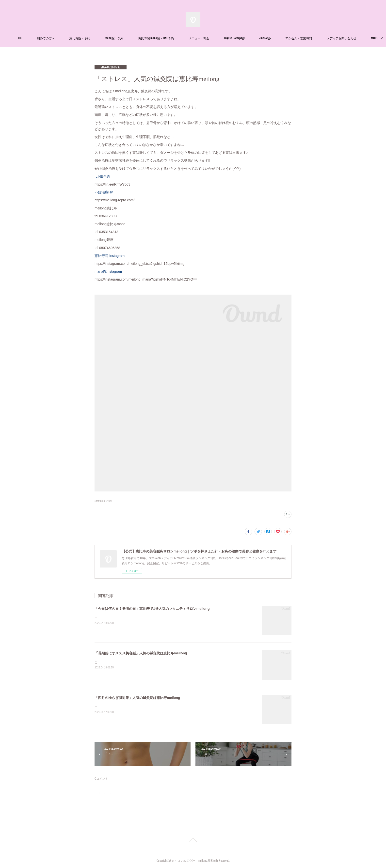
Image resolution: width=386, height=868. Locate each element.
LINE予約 (102, 176)
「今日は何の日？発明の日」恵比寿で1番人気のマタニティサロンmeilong (152, 609)
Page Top (193, 841)
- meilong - (280, 38)
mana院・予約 (129, 38)
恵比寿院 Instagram (110, 256)
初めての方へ (61, 38)
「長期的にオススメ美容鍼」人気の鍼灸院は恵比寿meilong (141, 653)
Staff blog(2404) (103, 501)
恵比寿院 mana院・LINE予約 (171, 38)
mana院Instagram (108, 271)
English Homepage (250, 38)
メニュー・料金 (214, 38)
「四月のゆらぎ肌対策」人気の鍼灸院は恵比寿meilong (137, 698)
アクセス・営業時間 (314, 38)
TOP (35, 38)
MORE (345, 38)
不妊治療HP (104, 192)
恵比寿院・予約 (95, 38)
